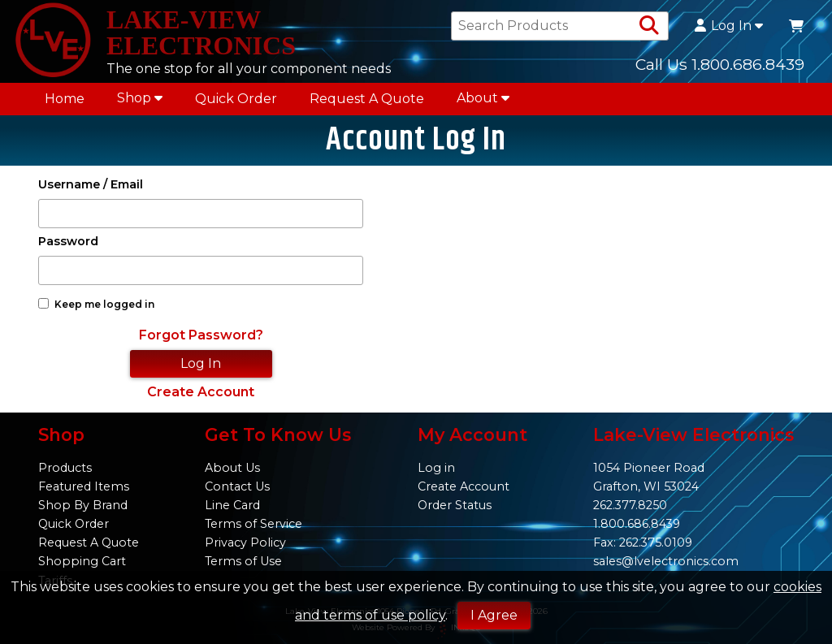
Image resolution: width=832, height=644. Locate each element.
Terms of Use (243, 561)
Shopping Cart (82, 561)
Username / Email (91, 185)
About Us (232, 468)
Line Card (232, 505)
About (483, 98)
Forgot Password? (201, 335)
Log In (729, 26)
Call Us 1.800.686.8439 (720, 64)
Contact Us (237, 486)
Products (65, 468)
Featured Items (84, 486)
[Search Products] (649, 26)
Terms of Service (253, 524)
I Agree (494, 615)
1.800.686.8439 (637, 524)
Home (65, 99)
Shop (140, 98)
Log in (436, 468)
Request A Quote (367, 99)
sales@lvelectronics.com (666, 561)
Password (68, 242)
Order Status (455, 505)
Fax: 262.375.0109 (643, 542)
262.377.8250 (630, 505)
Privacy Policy (245, 542)
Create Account (201, 392)
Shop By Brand (83, 505)
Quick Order (236, 99)
